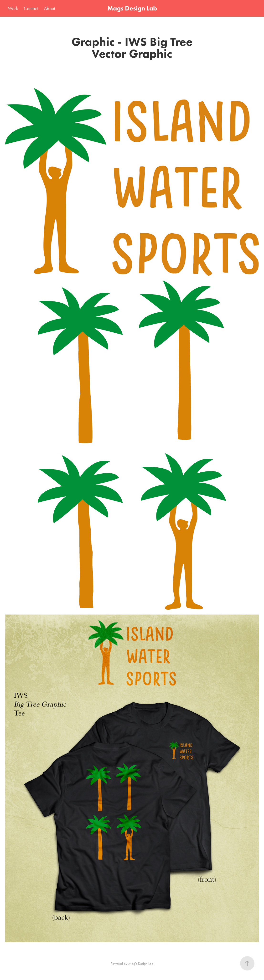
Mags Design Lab (132, 8)
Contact (31, 8)
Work (13, 8)
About (49, 8)
